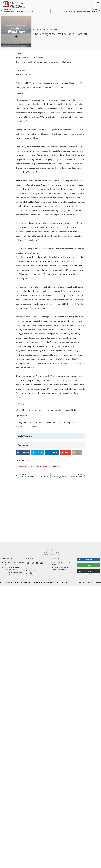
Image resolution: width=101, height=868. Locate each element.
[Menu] (98, 3)
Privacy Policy (90, 582)
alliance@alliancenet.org (76, 582)
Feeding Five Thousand (25, 466)
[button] (23, 452)
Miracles (56, 466)
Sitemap (98, 582)
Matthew (47, 466)
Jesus (39, 466)
